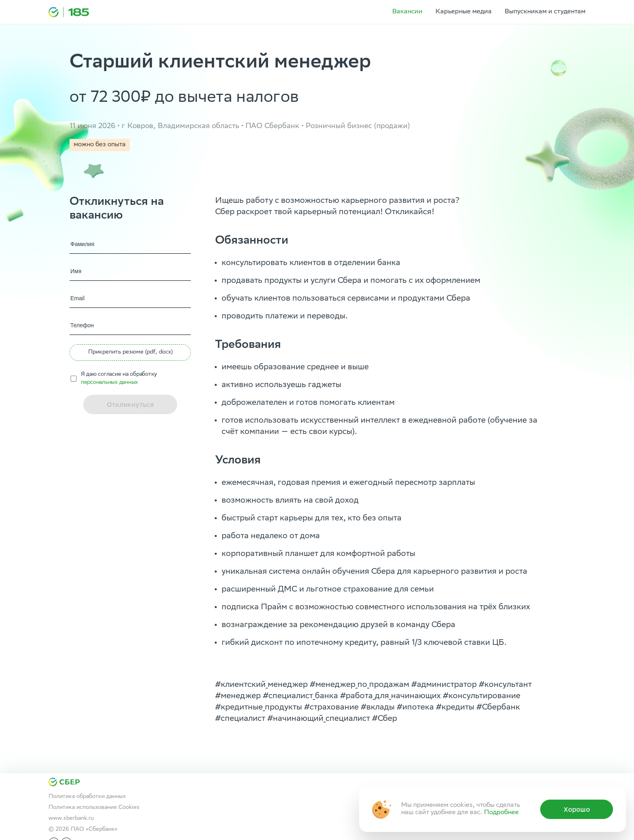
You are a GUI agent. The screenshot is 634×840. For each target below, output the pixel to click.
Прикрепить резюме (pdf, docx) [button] (130, 352)
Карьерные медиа (464, 12)
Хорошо (577, 809)
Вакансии (407, 12)
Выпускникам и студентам (545, 12)
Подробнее (501, 813)
